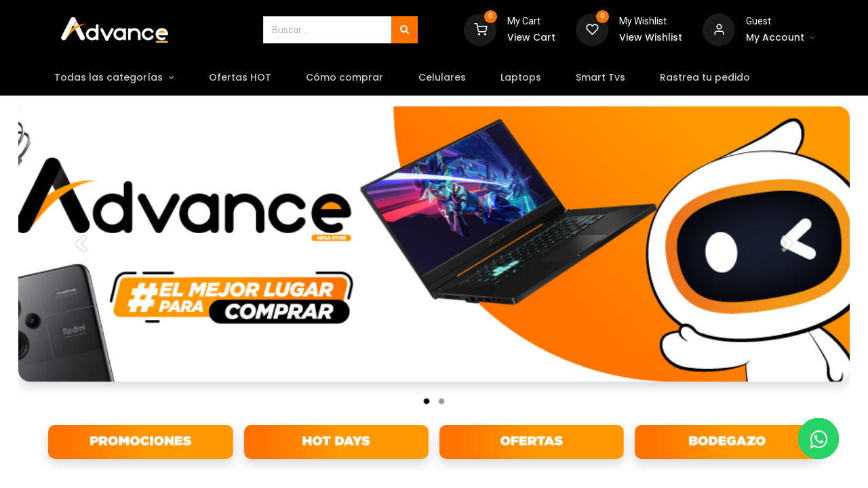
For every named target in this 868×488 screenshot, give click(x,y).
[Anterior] (81, 266)
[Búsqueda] (405, 30)
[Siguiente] (787, 266)
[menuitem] (256, 78)
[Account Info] (781, 38)
